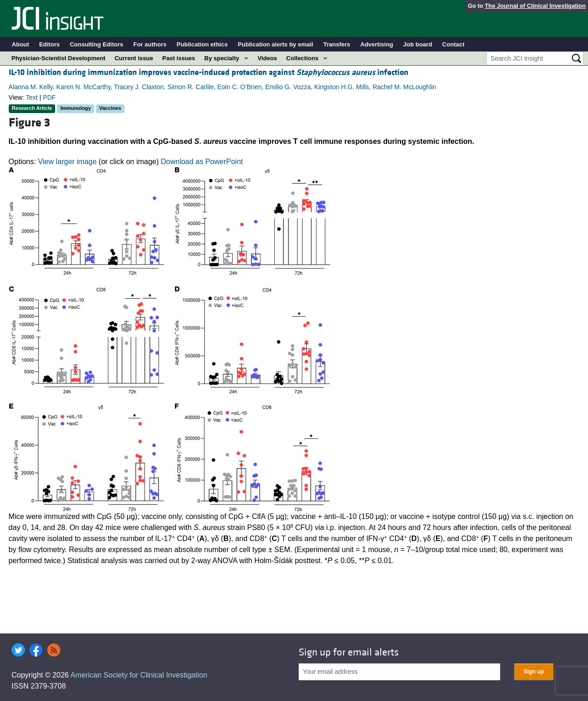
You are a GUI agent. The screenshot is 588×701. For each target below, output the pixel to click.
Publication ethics (202, 44)
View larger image (68, 162)
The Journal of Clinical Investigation (535, 6)
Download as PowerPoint (202, 162)
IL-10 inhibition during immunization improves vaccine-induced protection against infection (209, 72)
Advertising (377, 44)
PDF (49, 97)
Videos (267, 58)
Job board (418, 44)
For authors (150, 44)
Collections (302, 58)
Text (32, 97)
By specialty (222, 58)
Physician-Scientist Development (58, 58)
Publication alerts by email (276, 44)
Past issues (179, 58)
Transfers (337, 44)
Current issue (134, 58)
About (21, 44)
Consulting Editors (96, 44)
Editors (49, 44)
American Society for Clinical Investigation (139, 675)
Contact (453, 44)
